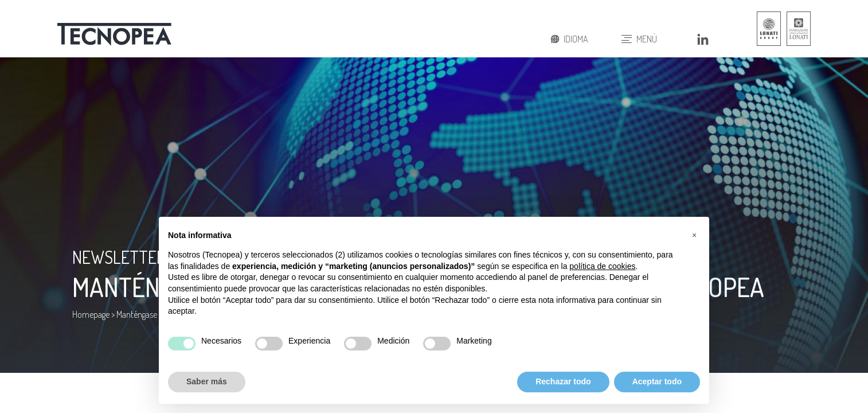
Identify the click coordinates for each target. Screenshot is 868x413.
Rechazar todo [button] (563, 381)
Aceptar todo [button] (657, 381)
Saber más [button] (207, 381)
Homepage (91, 314)
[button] (694, 235)
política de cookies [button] (602, 266)
